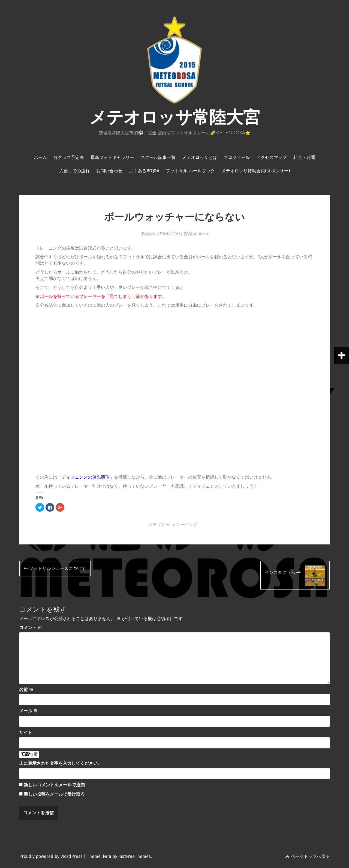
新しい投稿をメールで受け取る (54, 794)
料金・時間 (304, 157)
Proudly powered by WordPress (51, 856)
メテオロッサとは (200, 157)
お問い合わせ (109, 171)
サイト (26, 732)
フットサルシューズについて (55, 568)
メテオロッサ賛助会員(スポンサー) (256, 171)
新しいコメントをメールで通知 (54, 785)
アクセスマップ (272, 157)
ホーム (40, 157)
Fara (107, 856)
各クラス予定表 (69, 157)
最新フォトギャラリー (112, 157)
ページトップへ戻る (308, 856)
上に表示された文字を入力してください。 (61, 763)
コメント (31, 628)
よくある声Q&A (144, 171)
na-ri (203, 234)
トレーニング (185, 525)
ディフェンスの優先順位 (86, 477)
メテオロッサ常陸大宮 (174, 117)
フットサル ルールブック (190, 171)
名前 (26, 690)
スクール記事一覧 (158, 157)
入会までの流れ (74, 171)
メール (28, 711)
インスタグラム (283, 572)
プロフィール (237, 157)
